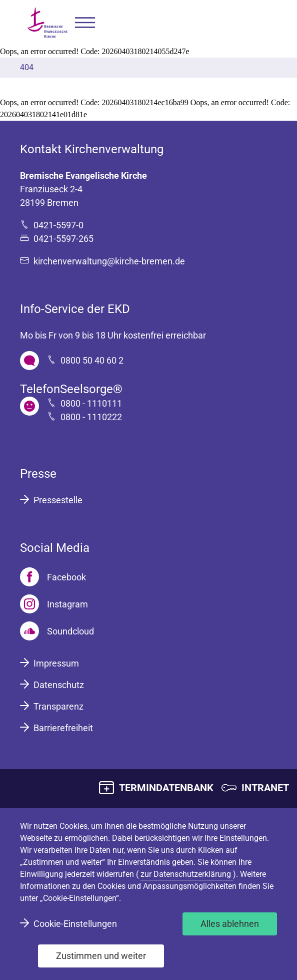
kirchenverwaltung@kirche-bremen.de (109, 261)
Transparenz (58, 706)
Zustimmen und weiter (101, 956)
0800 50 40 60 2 (92, 360)
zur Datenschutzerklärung (187, 874)
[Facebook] (53, 577)
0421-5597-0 (58, 225)
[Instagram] (54, 604)
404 (27, 67)
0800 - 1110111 (91, 403)
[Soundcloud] (57, 631)
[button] (85, 23)
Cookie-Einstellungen (75, 924)
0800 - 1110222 (91, 417)
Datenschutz (59, 685)
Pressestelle (58, 500)
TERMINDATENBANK (166, 788)
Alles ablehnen (230, 924)
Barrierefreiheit (63, 728)
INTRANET (265, 788)
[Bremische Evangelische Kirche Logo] (47, 23)
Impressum (56, 663)
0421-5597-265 (63, 239)
